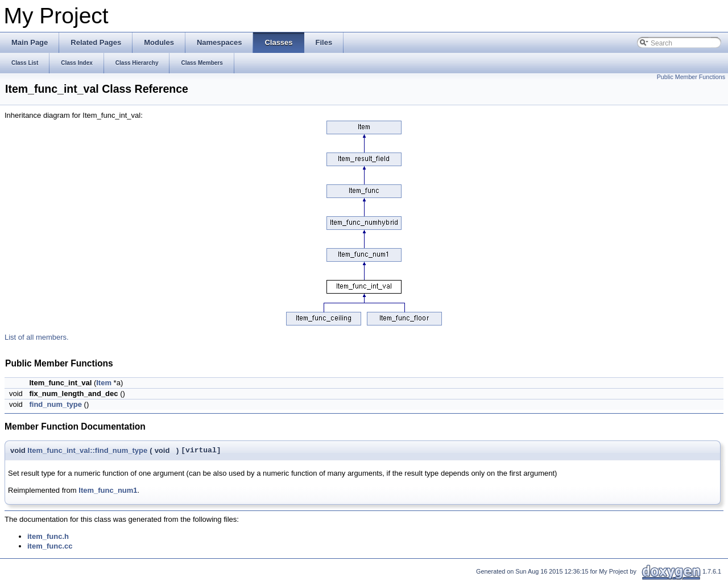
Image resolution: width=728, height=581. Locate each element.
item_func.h (48, 536)
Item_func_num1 (108, 490)
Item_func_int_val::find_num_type (87, 450)
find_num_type (55, 404)
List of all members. (37, 337)
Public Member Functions (691, 77)
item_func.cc (50, 546)
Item (104, 383)
